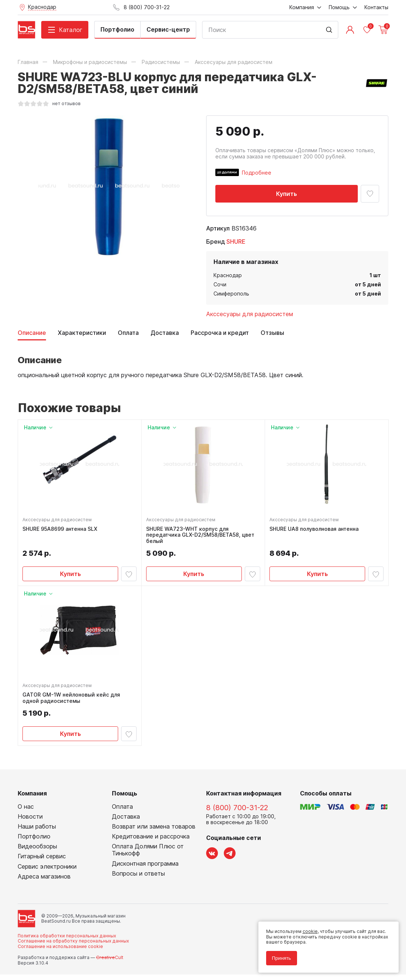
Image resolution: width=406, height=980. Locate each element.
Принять (279, 955)
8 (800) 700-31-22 (237, 813)
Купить (287, 194)
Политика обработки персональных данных (67, 941)
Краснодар (228, 275)
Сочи (220, 284)
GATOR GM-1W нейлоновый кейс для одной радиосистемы (73, 702)
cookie (307, 929)
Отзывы (272, 333)
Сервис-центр (168, 29)
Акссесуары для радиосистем (250, 314)
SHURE (236, 242)
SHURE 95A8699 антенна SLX (61, 530)
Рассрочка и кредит (220, 333)
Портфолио (117, 29)
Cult (110, 963)
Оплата (128, 333)
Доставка (165, 333)
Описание (32, 333)
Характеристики (82, 333)
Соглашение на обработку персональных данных (73, 946)
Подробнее (257, 173)
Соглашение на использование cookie (60, 952)
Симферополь (231, 294)
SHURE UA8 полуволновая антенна (315, 530)
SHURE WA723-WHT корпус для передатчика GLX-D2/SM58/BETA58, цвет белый (202, 536)
